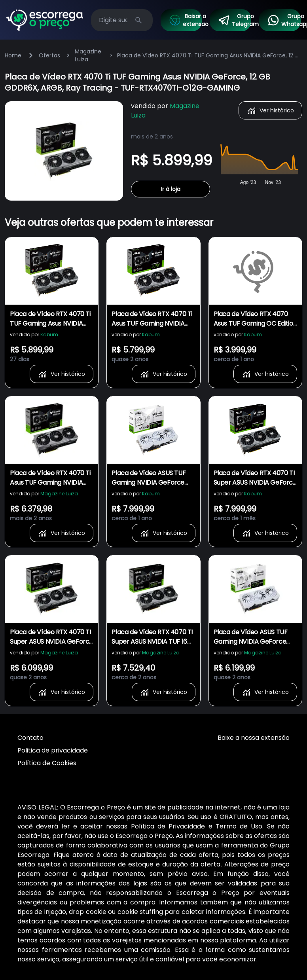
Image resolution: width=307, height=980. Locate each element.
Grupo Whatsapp (284, 20)
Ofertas (49, 55)
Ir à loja (171, 189)
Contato (30, 738)
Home (13, 55)
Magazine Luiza (88, 55)
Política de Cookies (47, 763)
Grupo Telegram (234, 20)
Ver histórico (270, 110)
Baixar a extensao (185, 20)
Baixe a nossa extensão (254, 738)
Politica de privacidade (53, 750)
